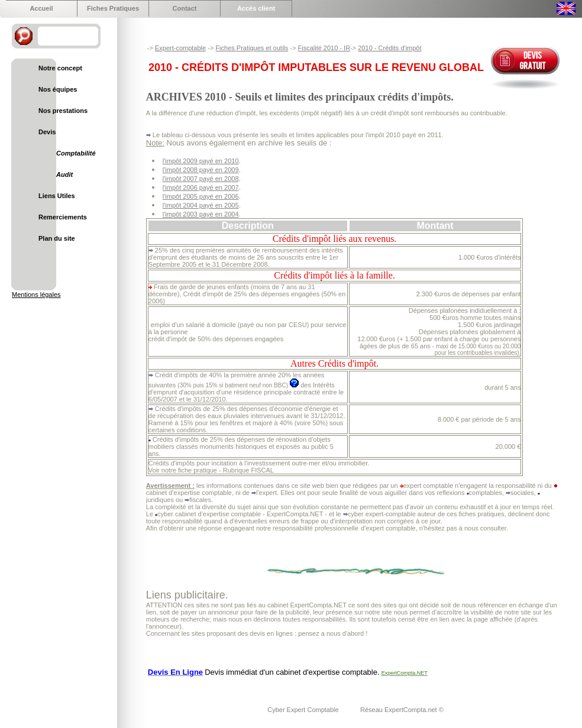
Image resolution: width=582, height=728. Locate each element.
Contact (185, 8)
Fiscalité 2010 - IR (324, 48)
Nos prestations (63, 111)
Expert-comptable (180, 48)
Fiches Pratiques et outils (252, 48)
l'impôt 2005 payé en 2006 (201, 196)
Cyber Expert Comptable (304, 710)
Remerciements (63, 217)
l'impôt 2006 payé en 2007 (201, 187)
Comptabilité (76, 153)
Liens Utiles (57, 196)
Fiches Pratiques (113, 8)
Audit (64, 174)
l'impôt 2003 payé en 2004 (201, 214)
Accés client (256, 8)
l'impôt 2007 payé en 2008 (201, 179)
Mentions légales (36, 295)
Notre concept (60, 68)
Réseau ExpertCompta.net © (402, 710)
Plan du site (57, 238)
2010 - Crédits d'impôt (389, 48)
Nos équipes (58, 89)
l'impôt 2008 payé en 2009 (201, 170)
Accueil (41, 8)
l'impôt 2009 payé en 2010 (201, 161)
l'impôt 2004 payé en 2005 (201, 205)
